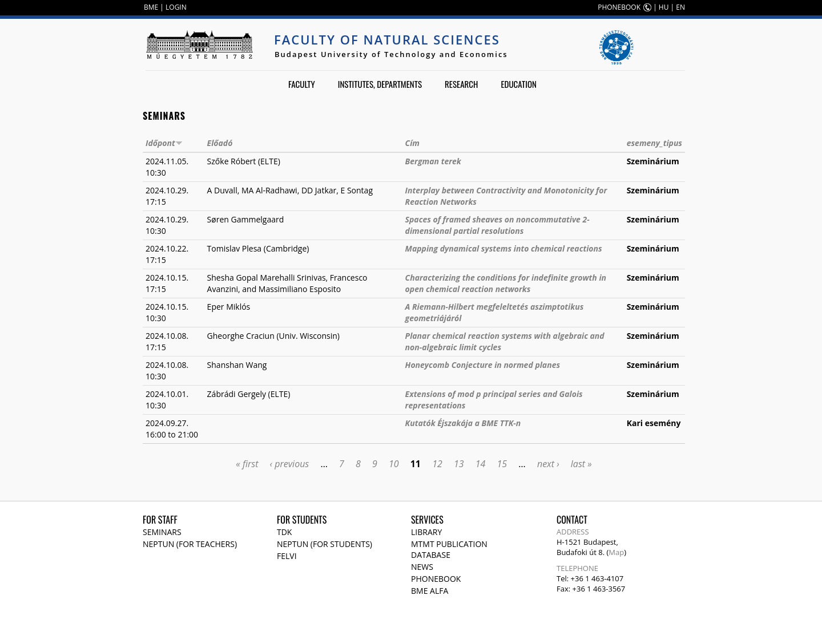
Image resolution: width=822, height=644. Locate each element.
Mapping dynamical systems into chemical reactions (504, 248)
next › (548, 464)
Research (461, 84)
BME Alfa (430, 591)
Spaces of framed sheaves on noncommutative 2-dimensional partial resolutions (497, 225)
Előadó (220, 143)
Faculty (302, 84)
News (422, 567)
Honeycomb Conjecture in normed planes (483, 365)
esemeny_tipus (654, 143)
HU (664, 7)
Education (519, 84)
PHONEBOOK (619, 7)
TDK (284, 532)
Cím (412, 143)
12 (437, 464)
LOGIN (176, 7)
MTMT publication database (449, 549)
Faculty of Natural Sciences (387, 39)
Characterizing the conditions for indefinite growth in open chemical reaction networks (506, 283)
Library (426, 532)
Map (616, 552)
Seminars (162, 532)
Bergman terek (433, 161)
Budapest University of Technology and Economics (391, 54)
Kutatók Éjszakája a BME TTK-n (463, 423)
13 (459, 464)
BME (151, 7)
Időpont (164, 143)
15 (502, 464)
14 (481, 464)
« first (247, 464)
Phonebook (436, 579)
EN (680, 7)
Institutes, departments (380, 84)
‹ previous (290, 464)
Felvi (287, 556)
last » (581, 464)
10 (394, 464)
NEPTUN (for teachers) (190, 544)
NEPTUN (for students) (325, 544)
